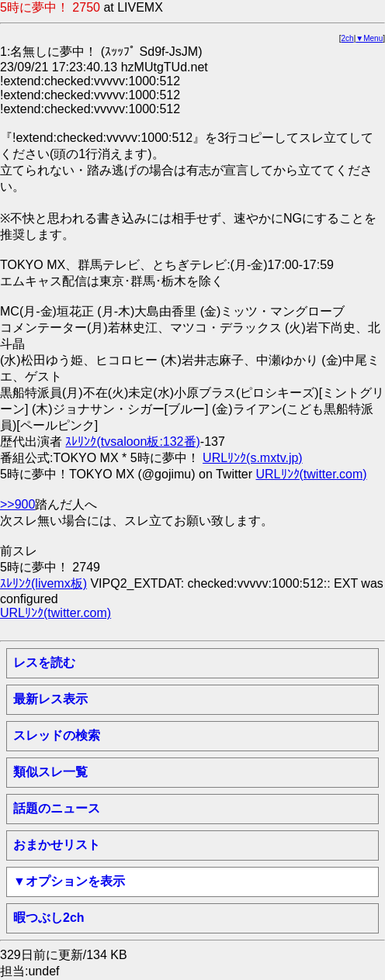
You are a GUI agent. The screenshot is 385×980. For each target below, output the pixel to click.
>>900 (17, 504)
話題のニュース (57, 808)
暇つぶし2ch (49, 918)
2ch (348, 38)
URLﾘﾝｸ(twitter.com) (312, 474)
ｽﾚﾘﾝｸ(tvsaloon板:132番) (132, 442)
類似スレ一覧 (50, 772)
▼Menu (369, 38)
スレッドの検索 (57, 735)
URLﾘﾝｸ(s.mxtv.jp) (253, 458)
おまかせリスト (57, 845)
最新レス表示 (50, 699)
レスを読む (44, 663)
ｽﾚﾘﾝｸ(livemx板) (43, 583)
